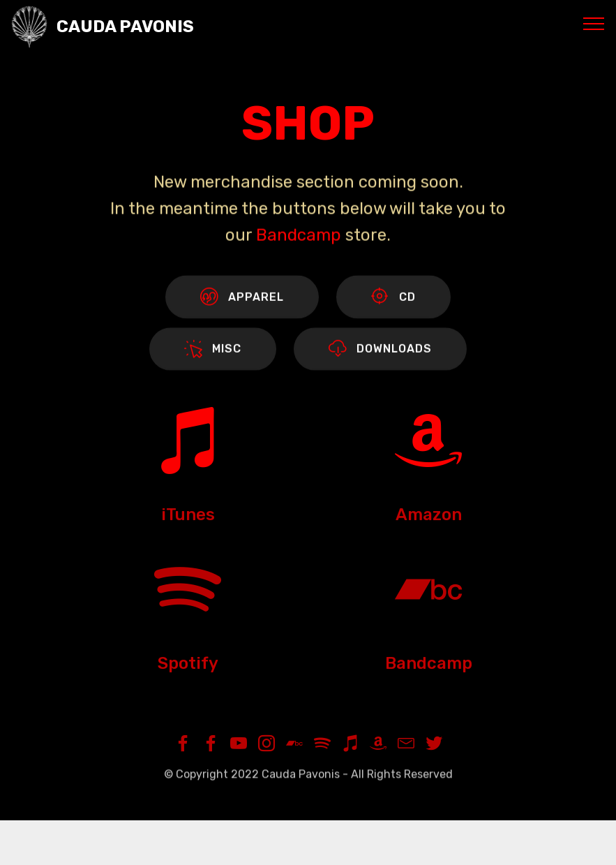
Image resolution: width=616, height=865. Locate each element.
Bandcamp (299, 238)
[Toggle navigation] (594, 23)
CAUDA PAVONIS (125, 27)
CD (393, 298)
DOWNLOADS (380, 350)
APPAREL (242, 298)
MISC (213, 350)
